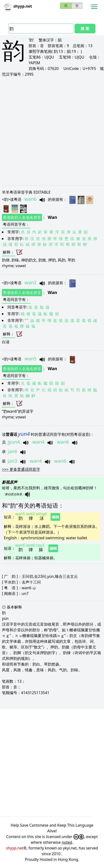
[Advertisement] (52, 131)
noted (67, 842)
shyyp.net (15, 848)
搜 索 (85, 29)
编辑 (55, 517)
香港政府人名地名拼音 (22, 217)
